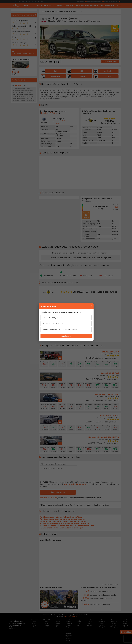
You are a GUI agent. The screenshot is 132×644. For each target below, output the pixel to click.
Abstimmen (66, 336)
